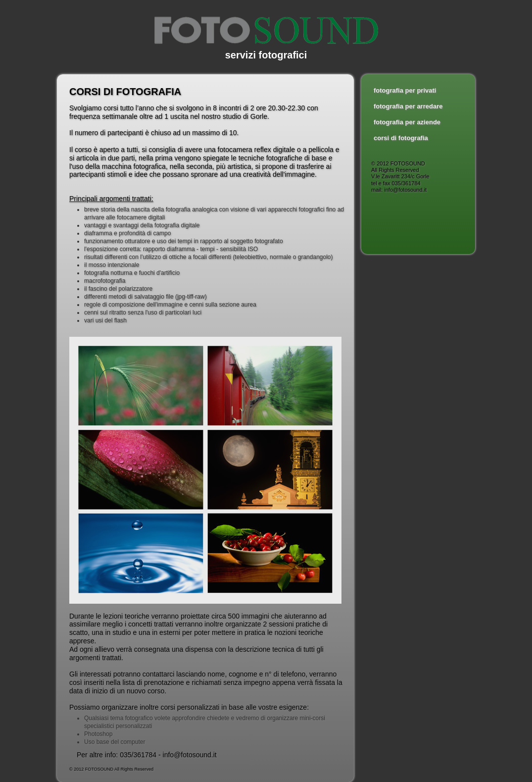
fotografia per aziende (407, 122)
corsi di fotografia (401, 138)
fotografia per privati (405, 90)
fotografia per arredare (408, 106)
